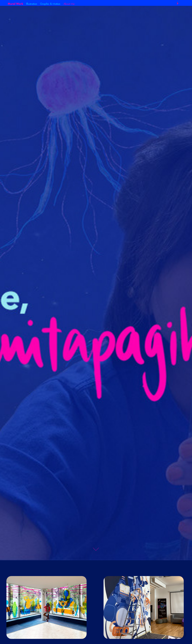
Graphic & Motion (50, 4)
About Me (69, 4)
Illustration (32, 4)
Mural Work (15, 4)
